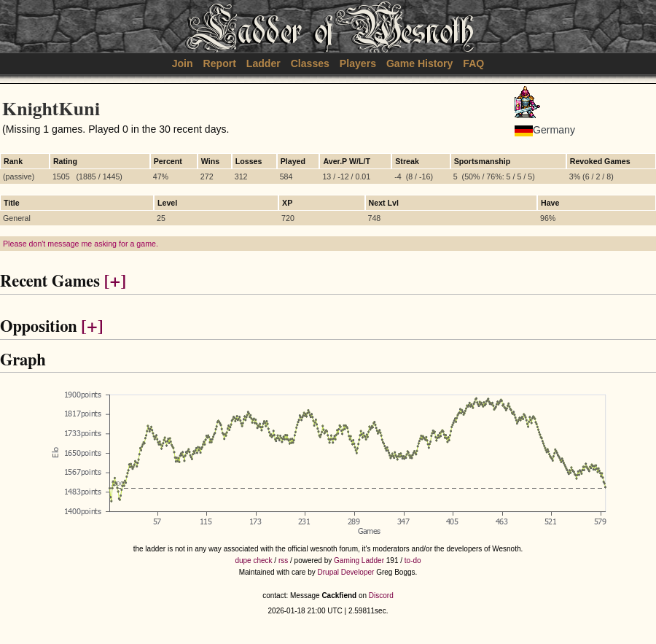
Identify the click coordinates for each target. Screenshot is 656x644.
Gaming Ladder (359, 560)
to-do (413, 560)
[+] (115, 282)
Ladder (263, 63)
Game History (420, 63)
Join (183, 63)
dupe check (253, 560)
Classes (310, 63)
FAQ (473, 63)
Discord (381, 595)
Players (358, 63)
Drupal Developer (346, 572)
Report (220, 63)
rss (283, 560)
